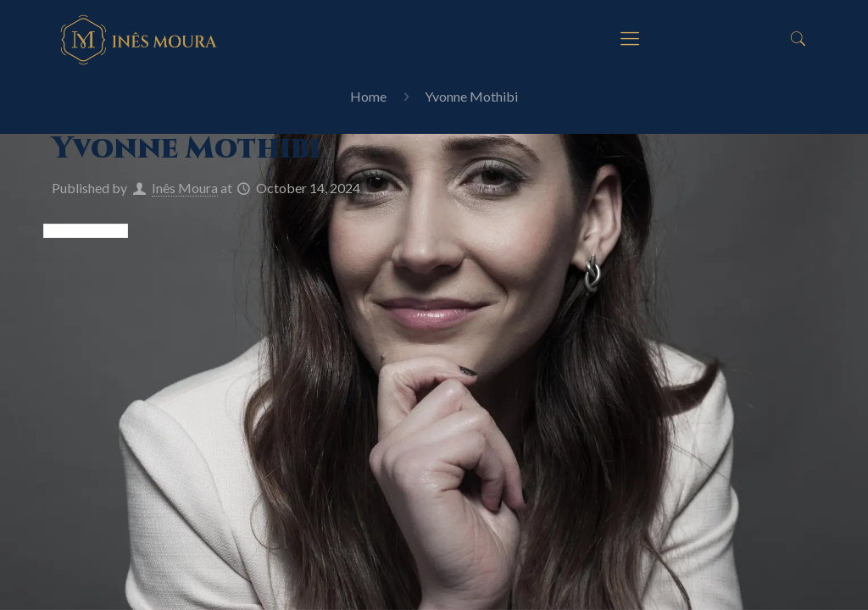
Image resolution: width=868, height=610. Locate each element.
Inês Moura (185, 188)
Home (368, 96)
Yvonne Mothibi (471, 96)
